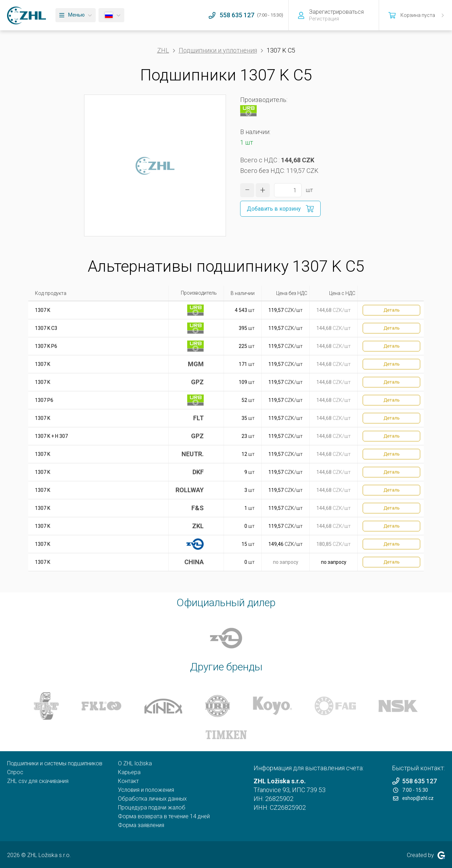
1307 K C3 (46, 328)
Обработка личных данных (152, 799)
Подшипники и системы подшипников (55, 763)
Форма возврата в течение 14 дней (164, 816)
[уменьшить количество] (247, 190)
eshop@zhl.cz (413, 798)
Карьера (129, 772)
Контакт (128, 781)
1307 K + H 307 (51, 436)
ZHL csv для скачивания (38, 781)
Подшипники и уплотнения (218, 50)
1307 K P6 (46, 346)
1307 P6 (44, 400)
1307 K (43, 310)
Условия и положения (146, 790)
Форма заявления (141, 825)
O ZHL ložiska (135, 763)
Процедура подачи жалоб (152, 807)
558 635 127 (414, 781)
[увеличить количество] (263, 190)
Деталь (392, 310)
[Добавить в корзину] (280, 209)
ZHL (163, 50)
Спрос (15, 772)
